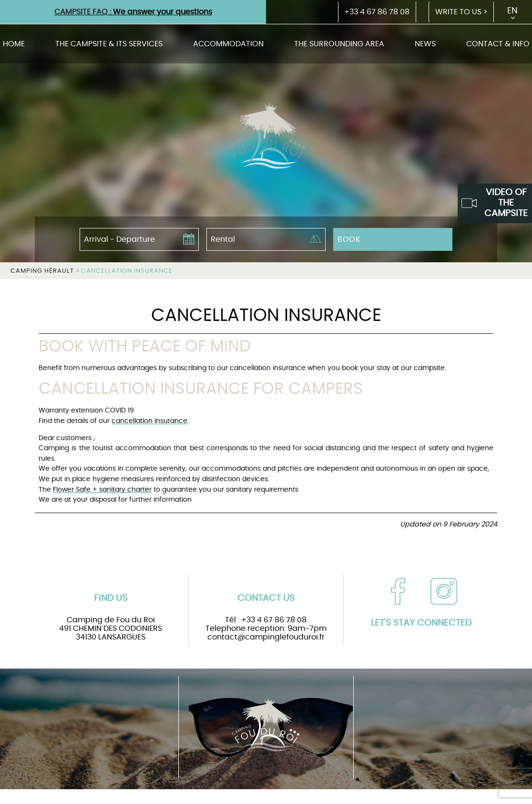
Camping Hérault (42, 271)
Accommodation (228, 44)
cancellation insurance (149, 421)
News (425, 44)
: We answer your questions (133, 12)
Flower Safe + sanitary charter (102, 490)
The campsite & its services (109, 44)
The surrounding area (339, 44)
